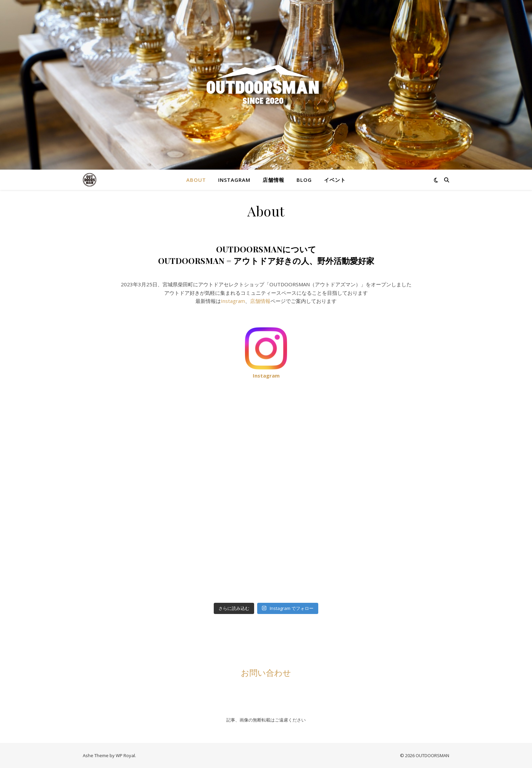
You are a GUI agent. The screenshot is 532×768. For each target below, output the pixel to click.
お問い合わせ (266, 672)
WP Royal (125, 755)
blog (304, 180)
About (196, 180)
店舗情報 (273, 180)
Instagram (234, 180)
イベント (335, 180)
